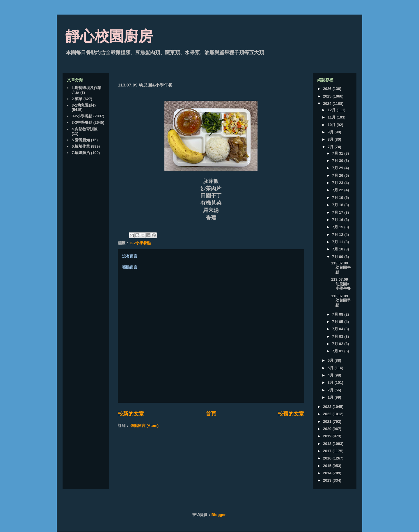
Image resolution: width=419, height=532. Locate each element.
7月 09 (338, 257)
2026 (328, 89)
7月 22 (338, 190)
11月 (332, 117)
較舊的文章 (291, 414)
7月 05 (338, 322)
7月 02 (338, 344)
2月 (331, 390)
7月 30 (338, 161)
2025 (328, 96)
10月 (332, 125)
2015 (328, 466)
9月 (331, 132)
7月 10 (338, 249)
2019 (328, 436)
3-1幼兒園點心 (84, 105)
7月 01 (338, 351)
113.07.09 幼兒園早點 (341, 301)
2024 (328, 104)
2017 (328, 451)
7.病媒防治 (81, 153)
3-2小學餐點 (141, 243)
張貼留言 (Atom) (145, 426)
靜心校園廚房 (109, 36)
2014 (328, 473)
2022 (328, 414)
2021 (328, 421)
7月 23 (338, 183)
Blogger (218, 515)
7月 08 (338, 314)
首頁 (211, 414)
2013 (328, 480)
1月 (331, 397)
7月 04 (338, 329)
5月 (331, 368)
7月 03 (338, 336)
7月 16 (338, 220)
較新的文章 (131, 414)
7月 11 (338, 242)
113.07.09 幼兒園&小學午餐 (341, 284)
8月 (331, 139)
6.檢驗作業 (81, 146)
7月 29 (338, 168)
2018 (328, 444)
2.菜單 (77, 99)
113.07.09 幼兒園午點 (341, 268)
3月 (331, 382)
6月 (331, 360)
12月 (332, 110)
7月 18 (338, 205)
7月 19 (338, 198)
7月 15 (338, 227)
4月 (331, 375)
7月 (331, 147)
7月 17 (338, 212)
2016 (328, 458)
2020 (328, 429)
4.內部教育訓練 (85, 129)
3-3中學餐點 (82, 122)
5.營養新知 (81, 140)
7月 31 (338, 153)
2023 (328, 407)
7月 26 (338, 175)
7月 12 (338, 235)
